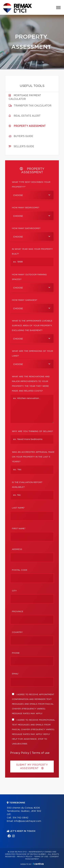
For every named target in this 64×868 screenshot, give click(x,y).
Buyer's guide (23, 136)
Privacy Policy (20, 753)
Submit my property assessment (32, 767)
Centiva (38, 864)
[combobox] (32, 195)
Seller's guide (24, 147)
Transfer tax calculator (33, 106)
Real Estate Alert (27, 116)
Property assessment (30, 126)
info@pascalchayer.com (28, 821)
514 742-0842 (20, 818)
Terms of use (41, 753)
